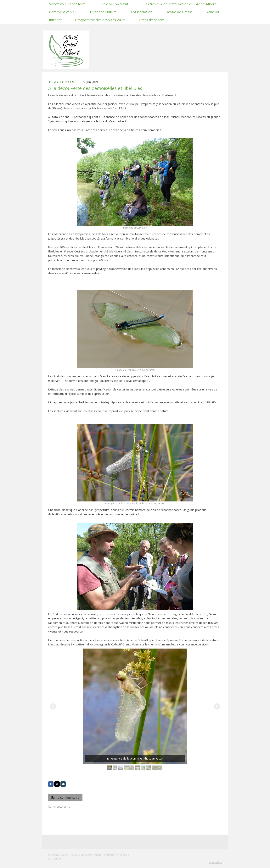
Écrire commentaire (65, 798)
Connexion (216, 862)
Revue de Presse (179, 12)
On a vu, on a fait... (115, 4)
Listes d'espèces (152, 20)
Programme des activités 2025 (100, 20)
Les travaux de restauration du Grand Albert (180, 4)
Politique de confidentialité (86, 855)
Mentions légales (58, 855)
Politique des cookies (117, 855)
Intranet (55, 20)
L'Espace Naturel (104, 12)
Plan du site (55, 859)
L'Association (142, 12)
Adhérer (213, 12)
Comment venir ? (63, 12)
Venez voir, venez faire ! (68, 4)
